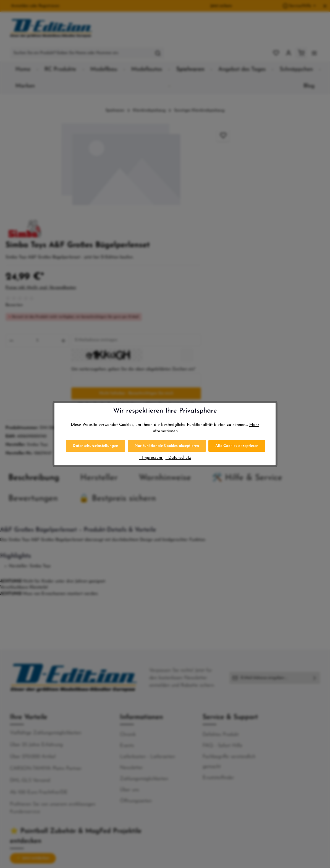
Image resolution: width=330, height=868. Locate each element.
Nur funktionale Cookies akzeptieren (167, 446)
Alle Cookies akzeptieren (237, 446)
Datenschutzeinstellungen (95, 446)
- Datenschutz (178, 458)
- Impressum (151, 458)
